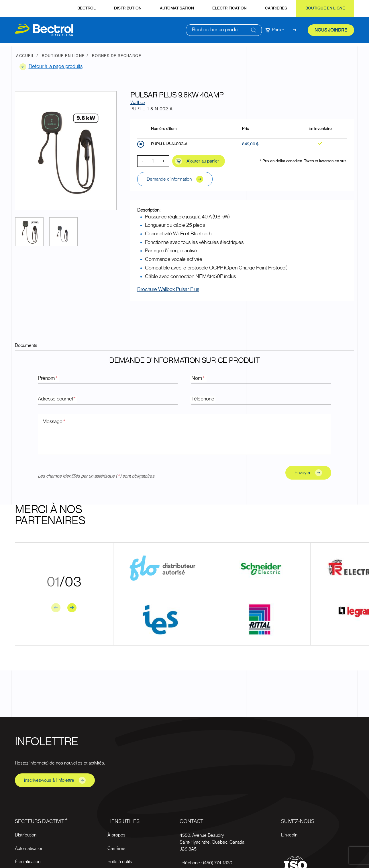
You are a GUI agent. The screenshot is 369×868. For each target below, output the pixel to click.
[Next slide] (72, 608)
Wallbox (138, 103)
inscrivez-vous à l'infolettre (55, 780)
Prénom (48, 378)
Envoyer (308, 473)
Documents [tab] (26, 345)
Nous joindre (331, 32)
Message (54, 422)
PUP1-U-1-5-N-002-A (169, 144)
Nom (198, 378)
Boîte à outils (120, 862)
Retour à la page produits (51, 67)
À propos (116, 835)
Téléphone (203, 399)
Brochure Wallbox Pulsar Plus (168, 290)
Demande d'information (175, 179)
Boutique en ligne (325, 8)
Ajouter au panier (197, 161)
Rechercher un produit (216, 32)
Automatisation (177, 8)
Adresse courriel (57, 399)
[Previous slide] (56, 608)
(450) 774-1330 (218, 863)
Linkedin (289, 835)
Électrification (229, 8)
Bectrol (87, 8)
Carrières (276, 8)
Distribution (128, 8)
